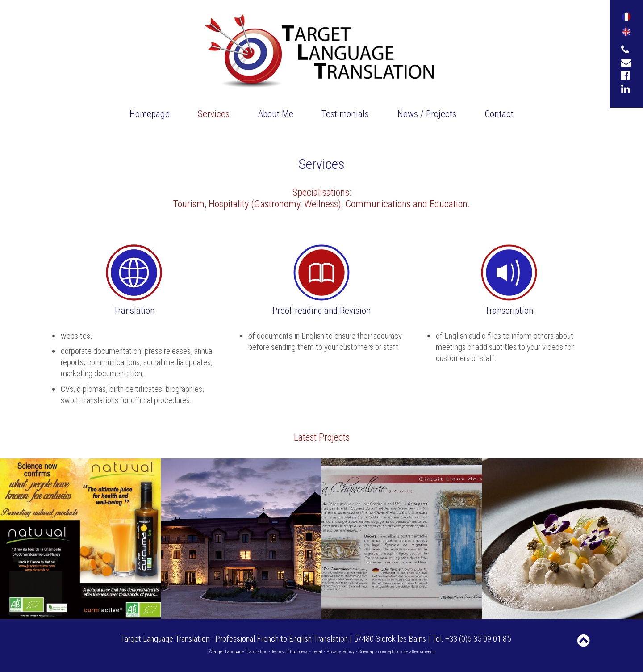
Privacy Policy (340, 652)
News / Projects (427, 114)
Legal (317, 652)
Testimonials (345, 114)
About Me (276, 114)
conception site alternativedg (407, 652)
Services (214, 114)
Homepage (150, 114)
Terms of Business (290, 652)
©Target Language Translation (238, 652)
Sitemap (366, 652)
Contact (499, 114)
